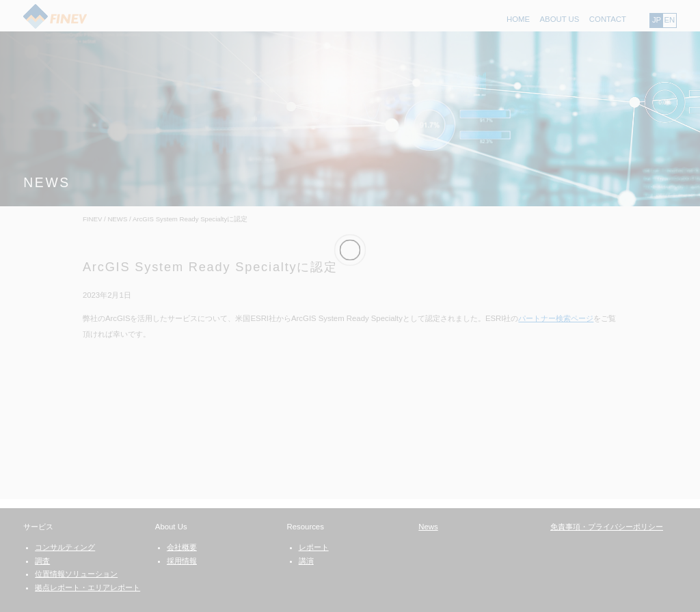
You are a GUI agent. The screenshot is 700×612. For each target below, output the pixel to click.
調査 (42, 561)
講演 (306, 561)
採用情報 (182, 561)
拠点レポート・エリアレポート (87, 587)
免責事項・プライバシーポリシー (607, 527)
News (428, 527)
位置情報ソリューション (76, 574)
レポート (314, 547)
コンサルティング (65, 547)
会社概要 (182, 547)
